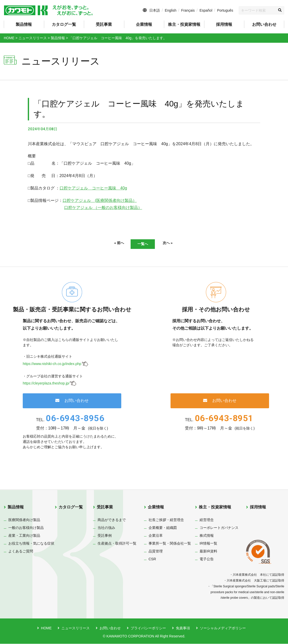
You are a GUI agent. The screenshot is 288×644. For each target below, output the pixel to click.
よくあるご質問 (21, 552)
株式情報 (207, 536)
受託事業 (105, 508)
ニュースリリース (76, 629)
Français (188, 10)
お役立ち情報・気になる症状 (31, 544)
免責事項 (183, 629)
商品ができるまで (112, 520)
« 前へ (113, 243)
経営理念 (207, 520)
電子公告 (207, 560)
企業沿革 (156, 536)
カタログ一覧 (64, 24)
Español (206, 10)
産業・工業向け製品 (24, 536)
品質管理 (156, 552)
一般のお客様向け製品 (26, 528)
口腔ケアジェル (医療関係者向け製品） (100, 200)
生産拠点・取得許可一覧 (117, 544)
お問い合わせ (264, 24)
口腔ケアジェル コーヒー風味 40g (93, 188)
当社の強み (106, 528)
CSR (152, 560)
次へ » (174, 243)
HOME (46, 629)
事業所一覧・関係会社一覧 (170, 544)
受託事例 (105, 536)
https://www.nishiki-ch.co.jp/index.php (52, 364)
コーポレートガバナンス (219, 528)
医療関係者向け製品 (24, 520)
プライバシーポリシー (148, 629)
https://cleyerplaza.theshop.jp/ (46, 384)
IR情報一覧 (208, 544)
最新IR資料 (208, 552)
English (171, 10)
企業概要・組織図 (163, 528)
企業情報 (156, 508)
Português (225, 10)
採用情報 (224, 24)
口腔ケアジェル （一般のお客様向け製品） (103, 208)
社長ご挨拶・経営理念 (166, 520)
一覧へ (143, 244)
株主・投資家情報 (215, 508)
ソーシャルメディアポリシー (223, 629)
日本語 (155, 10)
